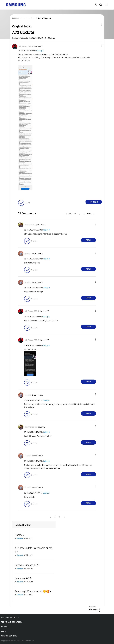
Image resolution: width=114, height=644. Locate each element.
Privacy (5, 627)
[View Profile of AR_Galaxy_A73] (25, 47)
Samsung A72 (22, 578)
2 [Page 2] (84, 214)
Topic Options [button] (97, 25)
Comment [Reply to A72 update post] (94, 202)
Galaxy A (40, 51)
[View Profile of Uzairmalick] (29, 225)
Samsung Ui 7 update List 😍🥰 (32, 591)
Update (19, 535)
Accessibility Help (10, 617)
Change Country (9, 636)
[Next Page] (91, 214)
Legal (4, 631)
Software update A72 (26, 565)
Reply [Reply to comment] (88, 240)
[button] (97, 46)
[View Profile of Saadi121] (28, 254)
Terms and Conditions (12, 622)
